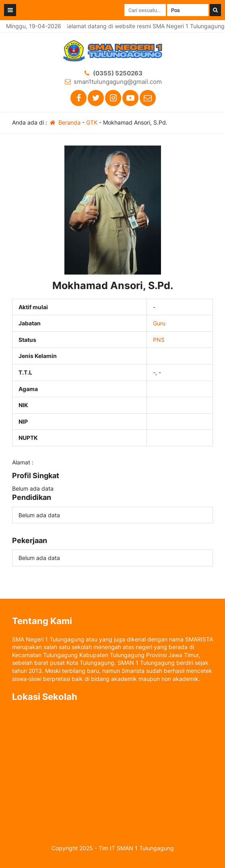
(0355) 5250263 (118, 73)
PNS (159, 340)
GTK (92, 122)
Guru (159, 323)
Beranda (65, 122)
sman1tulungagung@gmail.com (118, 82)
